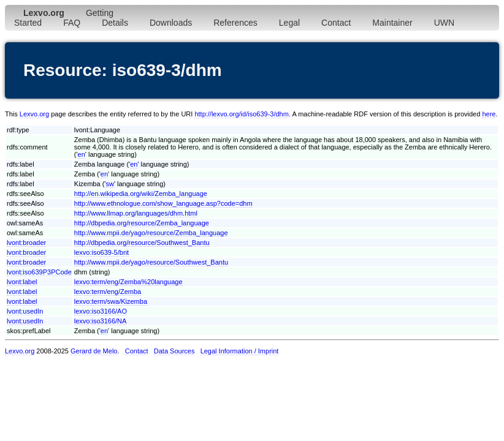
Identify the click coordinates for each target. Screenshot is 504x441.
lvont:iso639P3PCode (39, 272)
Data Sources (174, 351)
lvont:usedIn (25, 311)
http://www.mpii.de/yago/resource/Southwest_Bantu (151, 262)
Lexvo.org (34, 114)
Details (115, 23)
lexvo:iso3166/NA (101, 321)
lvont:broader (26, 243)
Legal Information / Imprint (240, 351)
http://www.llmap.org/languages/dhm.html (136, 213)
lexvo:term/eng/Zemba (108, 292)
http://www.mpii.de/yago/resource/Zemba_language (151, 233)
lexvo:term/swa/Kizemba (111, 301)
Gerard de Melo (94, 351)
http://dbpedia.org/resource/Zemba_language (142, 223)
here (489, 114)
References (235, 23)
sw (109, 184)
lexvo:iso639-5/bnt (101, 252)
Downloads (171, 23)
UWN (444, 23)
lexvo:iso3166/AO (101, 311)
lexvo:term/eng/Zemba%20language (128, 282)
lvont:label (22, 282)
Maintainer (392, 23)
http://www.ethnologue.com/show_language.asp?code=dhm (163, 203)
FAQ (72, 23)
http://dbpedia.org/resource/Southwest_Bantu (142, 243)
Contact (336, 23)
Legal (289, 23)
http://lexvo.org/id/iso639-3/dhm (241, 114)
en (82, 154)
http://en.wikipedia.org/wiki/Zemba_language (141, 194)
